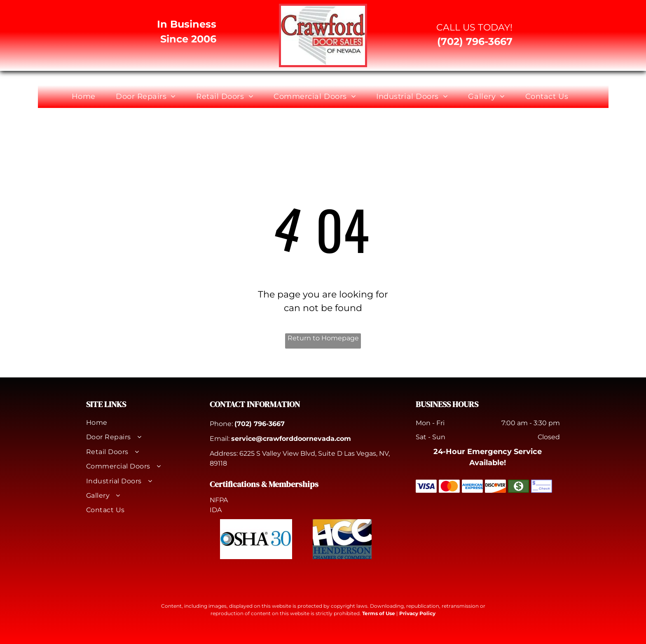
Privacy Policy (417, 613)
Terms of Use (379, 613)
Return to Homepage (323, 338)
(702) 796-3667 (260, 424)
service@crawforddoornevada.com (291, 439)
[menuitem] (87, 97)
